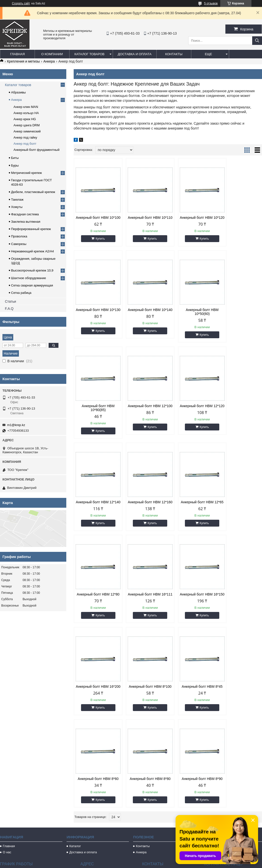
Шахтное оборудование (28, 278)
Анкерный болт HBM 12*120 (96, 412)
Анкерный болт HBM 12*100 (240, 316)
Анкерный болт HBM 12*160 (192, 412)
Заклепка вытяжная (26, 222)
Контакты (174, 54)
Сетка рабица (21, 293)
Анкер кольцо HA (26, 113)
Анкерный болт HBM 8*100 (96, 604)
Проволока (19, 236)
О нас (7, 776)
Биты (15, 158)
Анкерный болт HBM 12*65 (240, 412)
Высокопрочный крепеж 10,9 (32, 270)
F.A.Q (9, 309)
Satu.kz (152, 859)
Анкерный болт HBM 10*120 (192, 220)
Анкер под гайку (25, 137)
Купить (98, 243)
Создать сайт (21, 3)
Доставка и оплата (135, 54)
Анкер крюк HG (25, 119)
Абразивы (18, 92)
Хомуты (17, 207)
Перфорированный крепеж (31, 229)
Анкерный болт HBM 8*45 (144, 604)
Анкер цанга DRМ (27, 125)
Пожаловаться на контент (142, 863)
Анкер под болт (25, 144)
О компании (52, 54)
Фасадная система (25, 214)
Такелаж (17, 200)
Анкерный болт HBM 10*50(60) (144, 316)
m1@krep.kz (16, 425)
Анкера (49, 61)
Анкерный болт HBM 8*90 (96, 700)
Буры (15, 165)
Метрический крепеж (27, 173)
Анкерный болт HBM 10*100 (96, 220)
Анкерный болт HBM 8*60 (192, 604)
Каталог (75, 770)
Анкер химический (27, 131)
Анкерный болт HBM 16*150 (192, 508)
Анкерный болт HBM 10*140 (96, 316)
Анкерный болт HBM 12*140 (144, 412)
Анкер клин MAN (26, 107)
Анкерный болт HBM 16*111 (144, 508)
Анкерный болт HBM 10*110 (144, 220)
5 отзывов (211, 3)
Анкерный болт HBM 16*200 (240, 508)
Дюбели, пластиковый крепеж (33, 192)
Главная (17, 54)
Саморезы (19, 244)
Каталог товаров (90, 54)
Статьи (10, 301)
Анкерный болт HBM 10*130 (240, 220)
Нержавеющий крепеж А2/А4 (32, 251)
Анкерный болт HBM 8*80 (240, 604)
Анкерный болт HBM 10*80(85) (192, 316)
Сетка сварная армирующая (32, 285)
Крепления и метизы (23, 61)
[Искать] (257, 41)
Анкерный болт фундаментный (36, 150)
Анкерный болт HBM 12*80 (96, 508)
